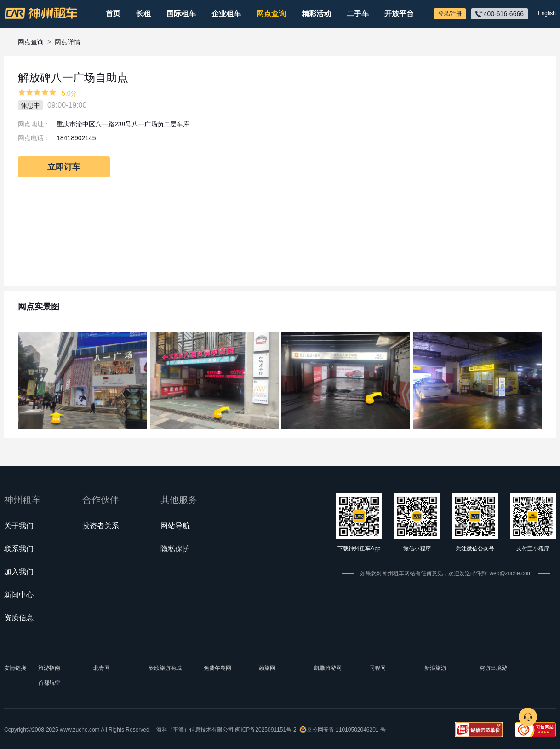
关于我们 (19, 526)
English (547, 13)
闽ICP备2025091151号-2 (266, 730)
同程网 (377, 668)
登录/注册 (450, 14)
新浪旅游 (435, 668)
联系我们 (19, 549)
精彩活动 (316, 14)
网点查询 (271, 14)
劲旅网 (267, 668)
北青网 (102, 668)
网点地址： (34, 124)
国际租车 (181, 14)
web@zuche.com (510, 573)
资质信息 (19, 618)
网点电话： (34, 138)
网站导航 (175, 526)
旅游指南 (49, 668)
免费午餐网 (217, 668)
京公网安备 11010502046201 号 (346, 730)
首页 (113, 14)
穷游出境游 (493, 668)
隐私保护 (175, 549)
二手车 (358, 14)
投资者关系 (101, 526)
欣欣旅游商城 (165, 668)
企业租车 (226, 14)
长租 (143, 14)
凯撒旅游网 (328, 668)
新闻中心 (19, 595)
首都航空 (49, 683)
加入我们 (19, 572)
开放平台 (399, 14)
